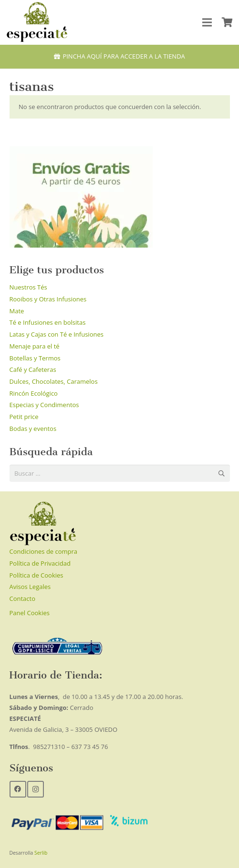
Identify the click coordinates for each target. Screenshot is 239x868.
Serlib (41, 853)
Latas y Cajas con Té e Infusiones (57, 334)
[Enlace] (37, 22)
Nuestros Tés (28, 287)
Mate (17, 311)
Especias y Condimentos (44, 405)
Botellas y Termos (35, 358)
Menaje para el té (35, 346)
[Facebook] (18, 789)
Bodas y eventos (33, 429)
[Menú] (207, 22)
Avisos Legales (30, 587)
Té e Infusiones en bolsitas (48, 322)
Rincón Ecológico (34, 393)
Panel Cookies (30, 613)
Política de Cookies (36, 575)
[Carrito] (227, 22)
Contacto (23, 599)
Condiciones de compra (44, 551)
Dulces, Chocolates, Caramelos (54, 381)
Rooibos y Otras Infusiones (48, 299)
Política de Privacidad (40, 563)
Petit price (24, 417)
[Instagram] (36, 789)
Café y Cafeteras (33, 369)
